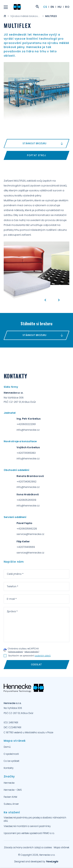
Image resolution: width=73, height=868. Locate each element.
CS (45, 7)
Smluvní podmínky (32, 652)
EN (52, 7)
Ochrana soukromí (16, 652)
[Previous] (45, 300)
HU (60, 7)
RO (67, 7)
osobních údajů (43, 656)
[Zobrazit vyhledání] (37, 7)
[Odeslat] (37, 665)
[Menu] (6, 7)
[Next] (59, 300)
